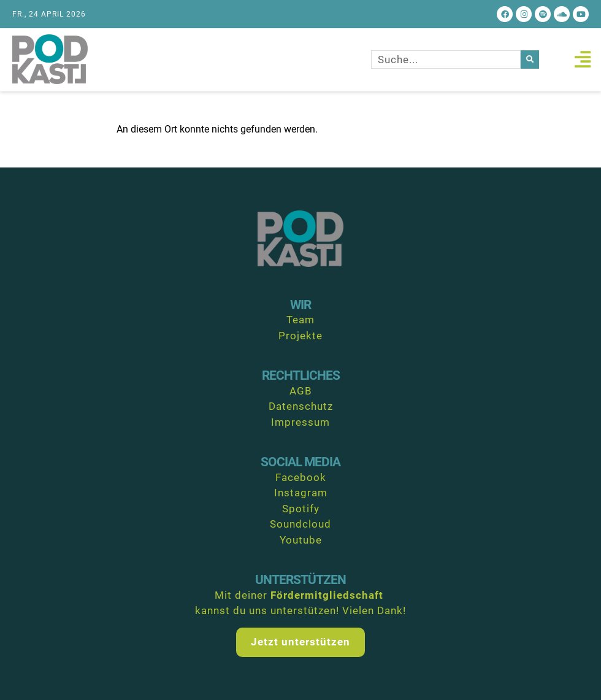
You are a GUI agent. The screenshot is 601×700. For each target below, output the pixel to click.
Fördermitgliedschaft (327, 595)
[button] (582, 60)
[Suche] (530, 60)
